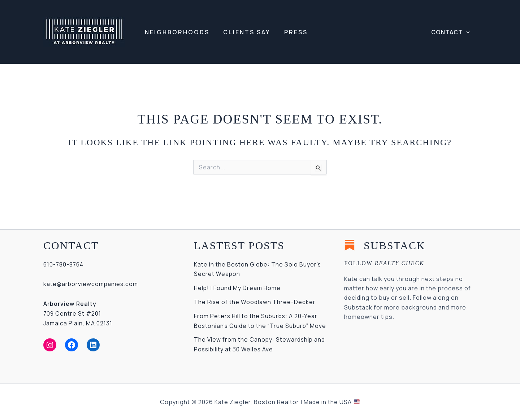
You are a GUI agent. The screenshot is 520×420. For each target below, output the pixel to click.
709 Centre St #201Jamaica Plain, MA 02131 (78, 313)
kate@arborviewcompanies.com (91, 284)
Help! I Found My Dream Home (237, 287)
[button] (452, 32)
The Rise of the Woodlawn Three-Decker (255, 302)
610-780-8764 (64, 264)
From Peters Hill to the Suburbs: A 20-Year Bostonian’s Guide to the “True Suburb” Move (256, 325)
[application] (467, 32)
